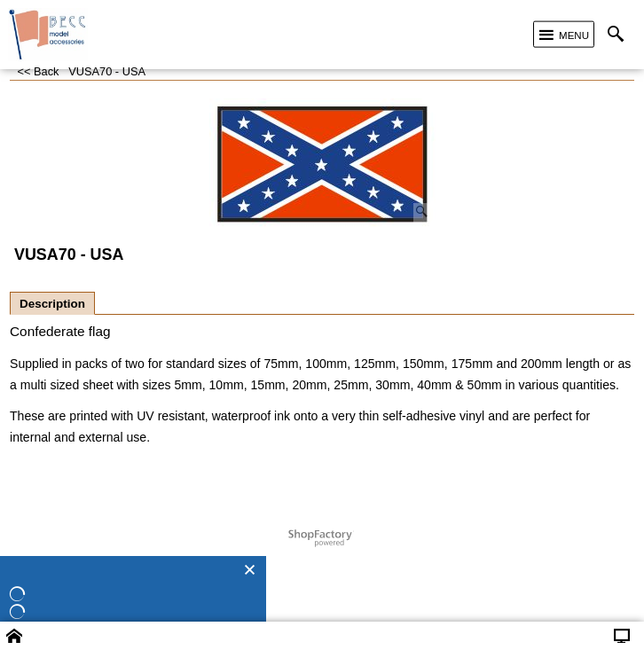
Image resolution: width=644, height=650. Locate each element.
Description (52, 304)
